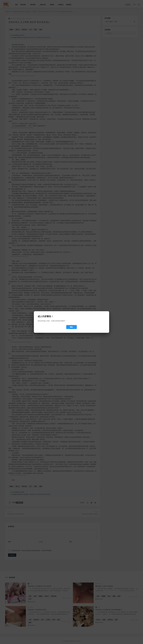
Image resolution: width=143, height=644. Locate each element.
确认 (71, 327)
